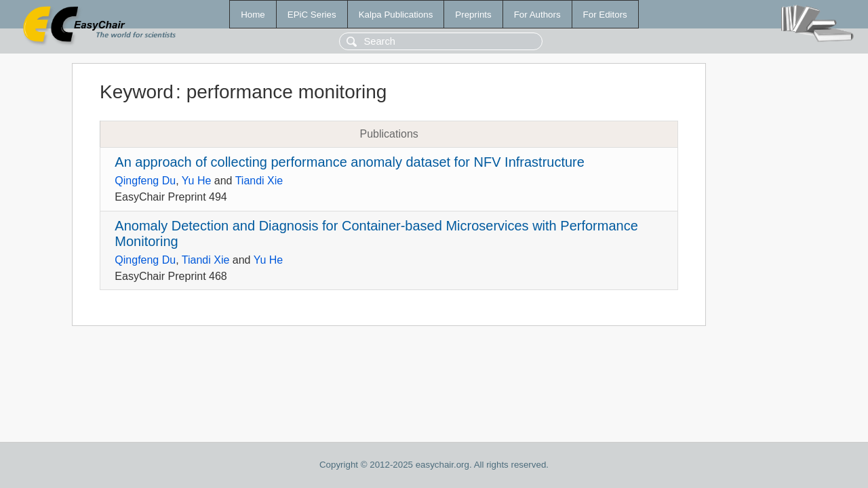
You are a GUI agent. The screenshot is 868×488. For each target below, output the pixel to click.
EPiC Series (312, 15)
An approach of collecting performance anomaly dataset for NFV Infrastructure (350, 162)
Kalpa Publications (396, 15)
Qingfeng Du (145, 181)
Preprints (473, 15)
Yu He (197, 181)
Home (253, 15)
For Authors (537, 15)
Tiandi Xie (259, 181)
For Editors (605, 15)
